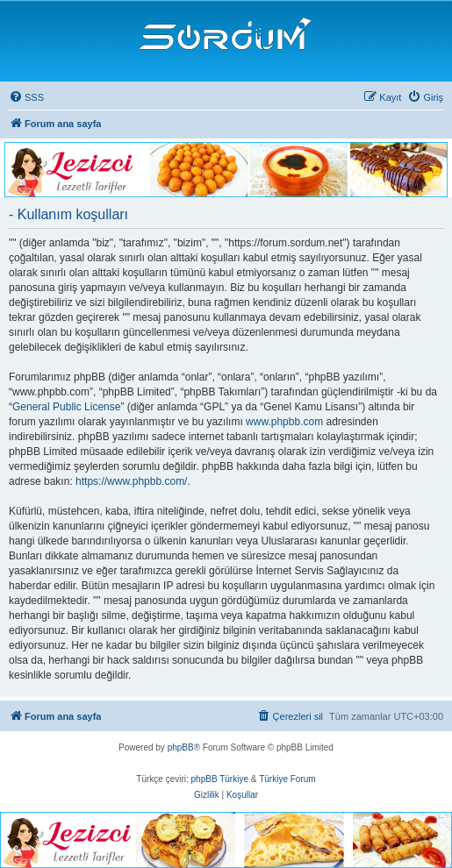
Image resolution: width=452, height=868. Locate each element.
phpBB (181, 747)
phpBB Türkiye (220, 779)
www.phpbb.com (284, 422)
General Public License (66, 407)
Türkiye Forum (287, 779)
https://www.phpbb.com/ (131, 481)
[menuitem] (26, 97)
